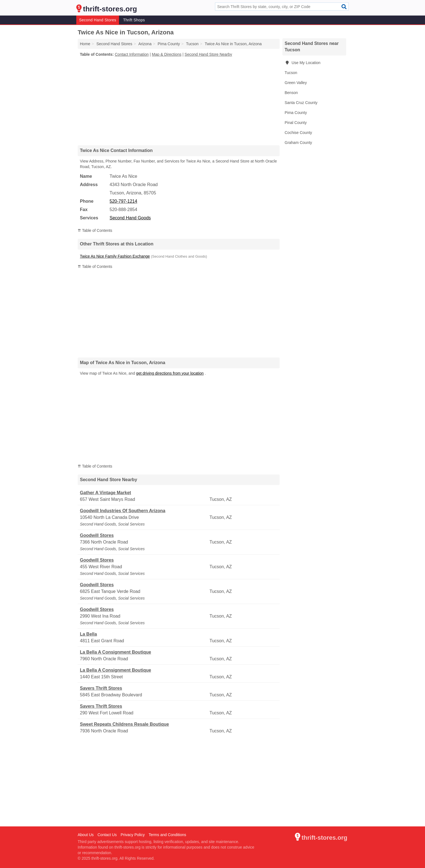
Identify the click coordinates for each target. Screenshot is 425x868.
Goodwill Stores (97, 535)
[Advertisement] (179, 101)
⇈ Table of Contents (95, 230)
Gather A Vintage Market (105, 493)
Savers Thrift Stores (101, 688)
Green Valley (296, 83)
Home (85, 44)
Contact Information (132, 54)
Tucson (291, 73)
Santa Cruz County (301, 103)
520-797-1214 (123, 201)
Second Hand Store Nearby (208, 54)
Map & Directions (167, 54)
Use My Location (303, 63)
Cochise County (298, 133)
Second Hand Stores (98, 20)
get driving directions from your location (170, 373)
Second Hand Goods (130, 218)
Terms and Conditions (167, 835)
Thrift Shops (134, 20)
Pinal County (296, 123)
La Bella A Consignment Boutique (116, 652)
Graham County (298, 143)
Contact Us (107, 835)
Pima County (296, 113)
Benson (291, 93)
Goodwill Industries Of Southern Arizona (123, 511)
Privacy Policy (133, 835)
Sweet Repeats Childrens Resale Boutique (124, 724)
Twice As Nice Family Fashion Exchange (115, 256)
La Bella (88, 634)
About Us (86, 835)
